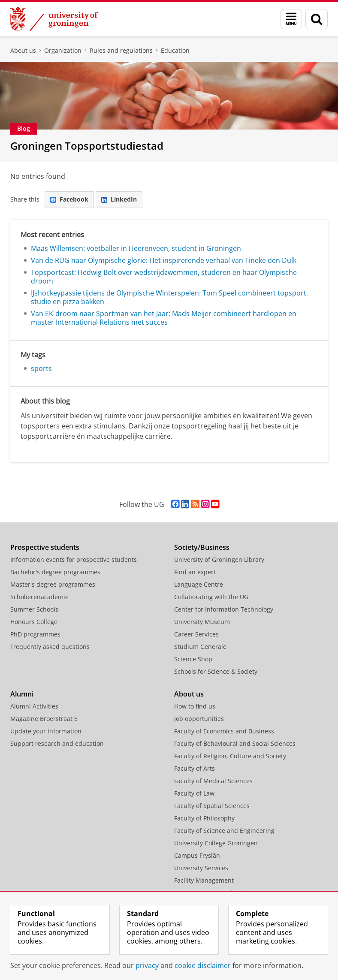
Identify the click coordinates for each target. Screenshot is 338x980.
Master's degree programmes (53, 584)
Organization (63, 50)
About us (23, 50)
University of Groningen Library (219, 559)
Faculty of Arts (195, 768)
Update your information (46, 731)
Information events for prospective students (74, 559)
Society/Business (202, 547)
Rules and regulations (121, 50)
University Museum (202, 622)
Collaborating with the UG (211, 597)
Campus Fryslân (197, 855)
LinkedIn (119, 199)
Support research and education (57, 743)
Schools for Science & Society (216, 671)
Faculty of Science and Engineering (224, 831)
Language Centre (199, 584)
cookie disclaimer (203, 965)
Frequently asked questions (50, 647)
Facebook (69, 199)
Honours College (34, 622)
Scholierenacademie (39, 597)
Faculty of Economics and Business (224, 731)
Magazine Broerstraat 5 (44, 719)
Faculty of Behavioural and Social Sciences (235, 743)
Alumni (22, 694)
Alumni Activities (34, 706)
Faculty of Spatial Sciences (212, 806)
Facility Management (204, 880)
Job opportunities (199, 719)
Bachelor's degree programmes (55, 572)
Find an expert (195, 572)
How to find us (195, 706)
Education (175, 50)
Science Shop (193, 659)
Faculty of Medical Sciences (213, 781)
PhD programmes (35, 634)
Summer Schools (34, 609)
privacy (147, 965)
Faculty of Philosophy (204, 818)
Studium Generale (200, 647)
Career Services (196, 634)
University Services (201, 868)
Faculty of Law (194, 793)
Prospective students (45, 547)
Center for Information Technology (224, 609)
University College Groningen (216, 843)
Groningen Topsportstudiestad (87, 146)
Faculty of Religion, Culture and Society (230, 756)
